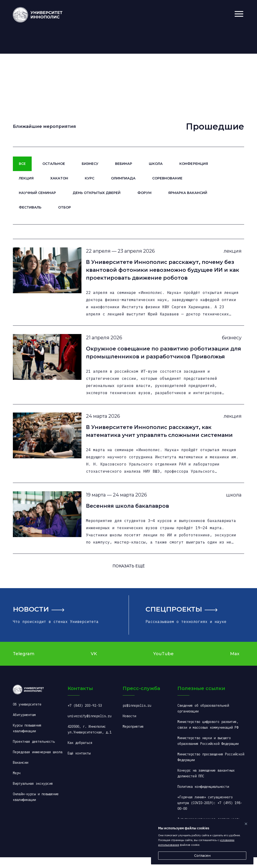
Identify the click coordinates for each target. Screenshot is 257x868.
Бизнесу (90, 164)
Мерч (17, 784)
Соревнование (167, 178)
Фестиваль (30, 207)
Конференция (194, 164)
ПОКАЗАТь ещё (129, 577)
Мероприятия (133, 737)
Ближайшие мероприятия (44, 126)
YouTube (163, 664)
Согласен (202, 856)
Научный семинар (37, 193)
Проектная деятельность (34, 752)
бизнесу (229, 341)
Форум (144, 193)
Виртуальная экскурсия (33, 794)
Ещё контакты (79, 764)
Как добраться (80, 753)
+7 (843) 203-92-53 (85, 716)
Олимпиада (123, 178)
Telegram (24, 664)
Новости (31, 620)
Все (22, 164)
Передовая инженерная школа (38, 763)
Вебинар (124, 164)
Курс (90, 178)
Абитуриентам (24, 726)
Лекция (26, 178)
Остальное (54, 164)
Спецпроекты (174, 620)
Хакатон (59, 178)
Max (235, 664)
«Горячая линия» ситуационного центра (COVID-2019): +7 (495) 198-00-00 (210, 814)
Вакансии (20, 773)
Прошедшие (215, 126)
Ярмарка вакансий (188, 193)
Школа (156, 164)
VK (94, 664)
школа (232, 504)
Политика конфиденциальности (203, 797)
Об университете (27, 715)
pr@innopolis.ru (137, 716)
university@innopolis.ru (90, 727)
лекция (230, 252)
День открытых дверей (97, 193)
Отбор (65, 207)
